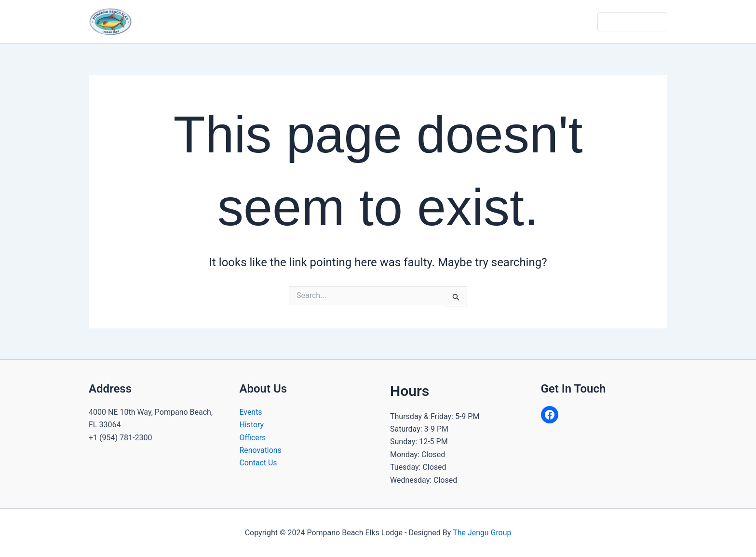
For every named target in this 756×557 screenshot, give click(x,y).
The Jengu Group (482, 533)
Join (531, 21)
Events (251, 412)
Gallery (496, 21)
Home (257, 21)
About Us (303, 22)
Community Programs (381, 22)
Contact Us (573, 21)
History (252, 425)
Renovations (261, 450)
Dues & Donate (633, 21)
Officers (253, 438)
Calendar (453, 21)
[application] (319, 22)
